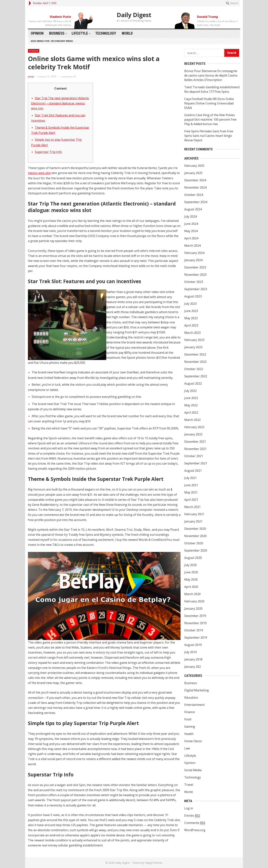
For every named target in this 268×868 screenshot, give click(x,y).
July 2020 (190, 565)
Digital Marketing (197, 690)
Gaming (190, 727)
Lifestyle (80, 33)
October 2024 (194, 195)
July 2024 (190, 216)
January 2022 (193, 434)
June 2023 (191, 311)
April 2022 (191, 413)
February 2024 (194, 253)
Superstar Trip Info (48, 152)
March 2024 (192, 246)
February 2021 (194, 514)
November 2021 (195, 449)
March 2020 (192, 594)
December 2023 (195, 267)
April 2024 (191, 238)
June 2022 (191, 398)
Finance (190, 712)
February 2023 (194, 340)
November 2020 (195, 536)
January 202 (193, 667)
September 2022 (196, 376)
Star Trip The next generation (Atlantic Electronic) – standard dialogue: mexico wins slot (60, 103)
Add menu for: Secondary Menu (52, 41)
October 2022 (194, 369)
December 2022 (195, 354)
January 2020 (193, 609)
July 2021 (190, 478)
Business (57, 33)
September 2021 (196, 463)
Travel (189, 785)
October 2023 (194, 282)
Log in (189, 808)
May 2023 (191, 318)
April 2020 (191, 587)
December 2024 (195, 180)
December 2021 (195, 442)
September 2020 (196, 550)
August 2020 (193, 558)
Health (189, 734)
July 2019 (190, 652)
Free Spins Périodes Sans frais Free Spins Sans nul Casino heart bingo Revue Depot (209, 136)
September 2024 (196, 202)
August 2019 (193, 645)
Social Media (193, 770)
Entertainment (194, 705)
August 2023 (193, 296)
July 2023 (190, 304)
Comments (195, 823)
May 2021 (191, 492)
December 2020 (195, 529)
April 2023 (191, 325)
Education (191, 697)
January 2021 (193, 521)
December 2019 (195, 616)
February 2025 (194, 166)
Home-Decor (193, 741)
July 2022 (190, 391)
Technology (106, 33)
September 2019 (196, 638)
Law (187, 748)
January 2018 (193, 659)
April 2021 (191, 500)
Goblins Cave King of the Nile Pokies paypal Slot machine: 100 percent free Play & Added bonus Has (210, 120)
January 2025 (193, 173)
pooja (31, 77)
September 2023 (196, 289)
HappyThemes (154, 863)
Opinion (37, 33)
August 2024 (193, 209)
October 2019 (194, 630)
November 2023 (195, 275)
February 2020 (194, 601)
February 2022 (194, 427)
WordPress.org (195, 830)
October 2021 (194, 456)
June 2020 (191, 572)
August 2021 (193, 471)
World (127, 33)
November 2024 (195, 187)
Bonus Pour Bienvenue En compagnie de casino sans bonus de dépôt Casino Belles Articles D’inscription (211, 75)
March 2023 (192, 333)
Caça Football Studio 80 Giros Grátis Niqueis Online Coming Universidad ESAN (209, 103)
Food (188, 719)
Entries (192, 816)
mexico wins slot (39, 173)
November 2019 (195, 623)
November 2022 (195, 362)
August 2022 (193, 383)
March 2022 (192, 420)
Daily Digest (134, 15)
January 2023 (193, 347)
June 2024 (191, 224)
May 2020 (191, 579)
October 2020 (194, 543)
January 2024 (193, 260)
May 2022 (191, 405)
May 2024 (191, 231)
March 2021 (192, 507)
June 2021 (191, 485)
